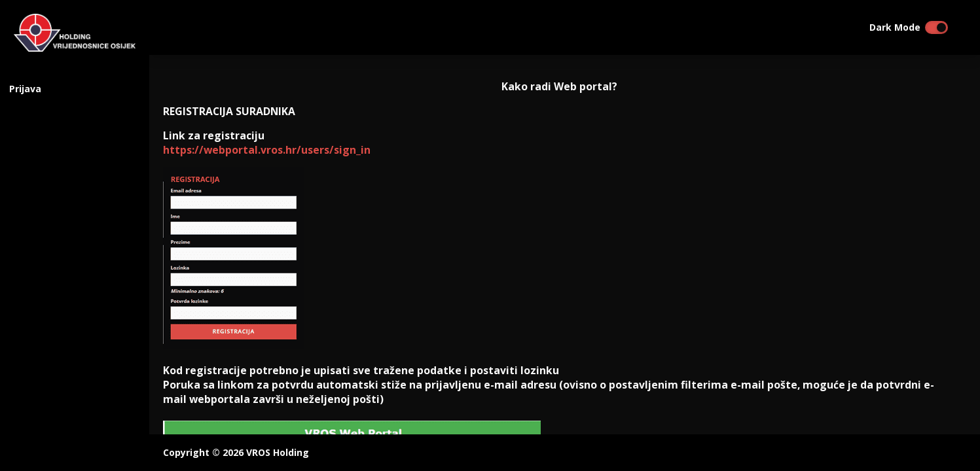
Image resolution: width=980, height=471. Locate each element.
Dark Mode (895, 27)
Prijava (25, 89)
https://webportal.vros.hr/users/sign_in (267, 150)
